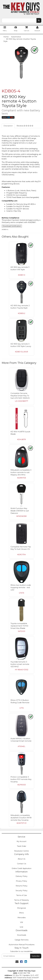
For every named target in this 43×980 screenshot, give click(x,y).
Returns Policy (22, 886)
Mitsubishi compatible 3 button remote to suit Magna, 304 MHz (21, 472)
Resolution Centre (21, 851)
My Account (21, 841)
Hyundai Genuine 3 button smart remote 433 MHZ (20, 664)
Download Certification (12, 226)
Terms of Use (22, 895)
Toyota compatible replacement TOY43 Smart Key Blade (19, 626)
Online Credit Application (22, 868)
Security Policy (21, 891)
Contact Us (22, 864)
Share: (8, 117)
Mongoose (22, 908)
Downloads (22, 935)
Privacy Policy (21, 881)
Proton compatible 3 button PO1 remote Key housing (21, 779)
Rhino (21, 913)
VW (22, 922)
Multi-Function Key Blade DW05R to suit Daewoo (20, 511)
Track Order (22, 846)
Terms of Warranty (22, 900)
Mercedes (22, 918)
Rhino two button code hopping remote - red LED (21, 587)
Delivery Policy (21, 876)
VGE (21, 927)
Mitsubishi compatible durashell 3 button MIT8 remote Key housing (21, 818)
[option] (21, 63)
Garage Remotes (22, 940)
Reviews (25, 126)
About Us (21, 859)
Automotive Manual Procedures (22, 945)
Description (8, 126)
